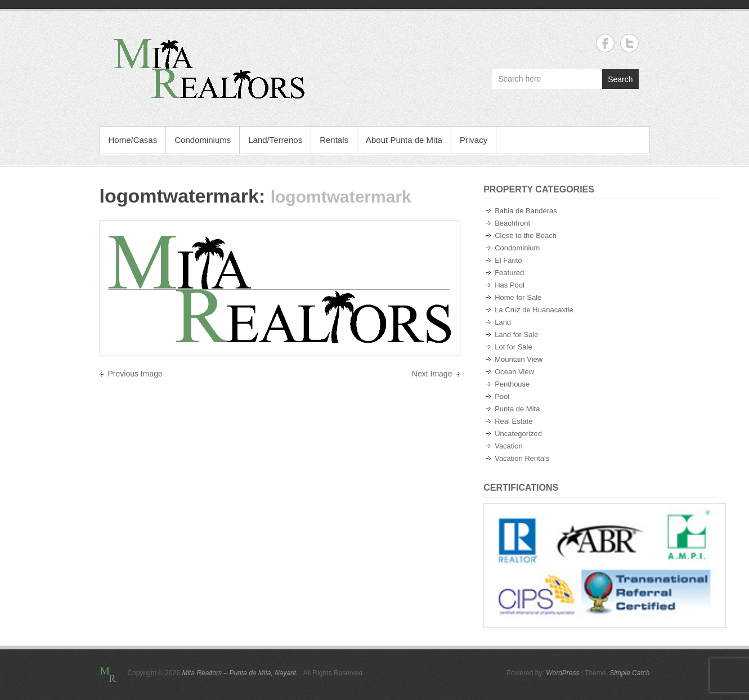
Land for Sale (516, 335)
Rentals (334, 140)
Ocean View (514, 372)
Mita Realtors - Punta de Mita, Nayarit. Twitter (629, 43)
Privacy (474, 140)
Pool (502, 396)
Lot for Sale (513, 347)
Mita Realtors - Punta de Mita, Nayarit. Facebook (605, 43)
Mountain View (519, 359)
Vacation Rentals (522, 458)
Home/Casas (133, 140)
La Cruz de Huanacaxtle (534, 310)
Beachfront (512, 223)
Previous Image (135, 374)
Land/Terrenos (275, 140)
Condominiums (203, 140)
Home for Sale (518, 297)
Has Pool (510, 285)
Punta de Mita (517, 409)
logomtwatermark (179, 196)
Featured (509, 273)
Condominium (517, 248)
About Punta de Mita (404, 140)
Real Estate (513, 421)
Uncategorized (518, 434)
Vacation (509, 446)
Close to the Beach (526, 235)
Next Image (432, 374)
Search (620, 79)
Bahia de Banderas (526, 211)
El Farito (508, 260)
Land (503, 322)
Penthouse (512, 384)
